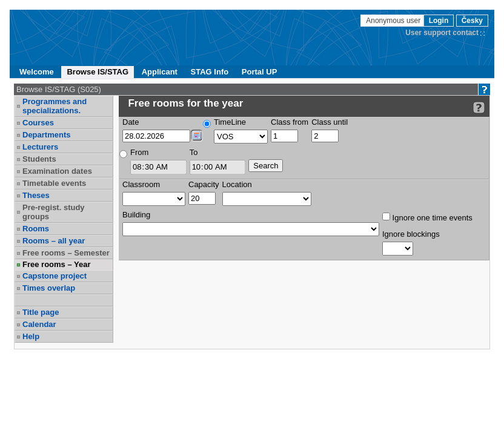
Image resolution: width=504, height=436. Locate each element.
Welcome (37, 72)
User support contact (442, 33)
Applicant (160, 72)
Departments (46, 135)
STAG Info (210, 72)
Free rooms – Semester (66, 253)
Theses (36, 195)
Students (39, 159)
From (139, 152)
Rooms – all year (54, 241)
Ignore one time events (427, 217)
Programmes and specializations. (55, 106)
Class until (330, 122)
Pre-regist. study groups (54, 212)
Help (31, 336)
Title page (41, 312)
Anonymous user (394, 21)
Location (237, 184)
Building (136, 215)
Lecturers (40, 147)
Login (439, 21)
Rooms (36, 229)
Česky (472, 21)
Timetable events (54, 183)
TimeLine (230, 122)
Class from (290, 122)
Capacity (204, 184)
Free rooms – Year (57, 264)
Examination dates (57, 171)
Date (131, 122)
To (194, 152)
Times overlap (49, 288)
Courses (38, 123)
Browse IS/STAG (98, 72)
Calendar (39, 324)
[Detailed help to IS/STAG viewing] (479, 107)
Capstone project (55, 276)
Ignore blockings (411, 234)
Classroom (141, 184)
